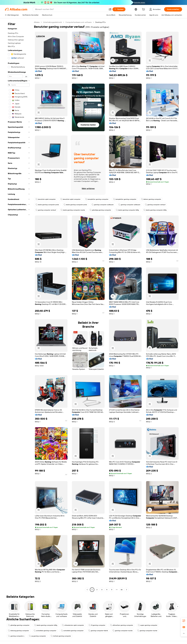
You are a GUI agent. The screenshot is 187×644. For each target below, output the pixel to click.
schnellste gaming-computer (45, 631)
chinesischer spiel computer (73, 625)
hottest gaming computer (61, 636)
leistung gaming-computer (19, 631)
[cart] (144, 10)
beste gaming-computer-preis (47, 205)
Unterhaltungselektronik (52, 22)
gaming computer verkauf (155, 205)
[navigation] (19, 306)
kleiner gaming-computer (151, 199)
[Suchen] (119, 9)
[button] (110, 9)
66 (122, 590)
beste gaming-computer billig (127, 210)
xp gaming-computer (37, 636)
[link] (184, 621)
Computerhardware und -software (79, 22)
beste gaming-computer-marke (73, 210)
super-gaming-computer (148, 625)
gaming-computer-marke (123, 631)
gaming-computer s (16, 636)
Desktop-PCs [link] (100, 22)
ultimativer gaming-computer (122, 625)
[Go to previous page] (87, 590)
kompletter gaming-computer (97, 199)
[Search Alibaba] (71, 9)
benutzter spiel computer (46, 199)
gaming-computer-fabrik (98, 631)
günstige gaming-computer (100, 210)
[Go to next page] (127, 590)
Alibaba (37, 22)
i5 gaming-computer (97, 625)
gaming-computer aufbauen (103, 205)
